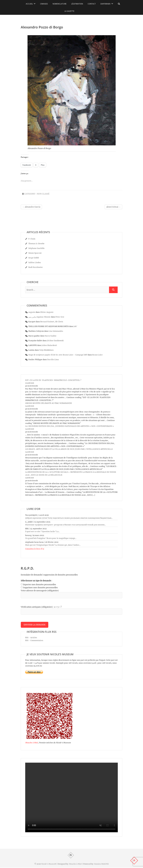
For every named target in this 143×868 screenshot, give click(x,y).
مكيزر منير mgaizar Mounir (39, 317)
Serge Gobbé (34, 258)
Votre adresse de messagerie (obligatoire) (40, 591)
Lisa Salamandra (56, 331)
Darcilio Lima (53, 360)
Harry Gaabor (51, 336)
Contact (92, 4)
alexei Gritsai (113, 207)
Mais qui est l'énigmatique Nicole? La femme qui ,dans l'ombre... (53, 545)
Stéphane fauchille (36, 248)
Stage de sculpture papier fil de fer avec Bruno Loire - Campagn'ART (58, 355)
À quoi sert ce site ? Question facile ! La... (42, 531)
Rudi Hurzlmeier (36, 267)
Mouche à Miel (32, 743)
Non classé (43, 194)
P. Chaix (32, 239)
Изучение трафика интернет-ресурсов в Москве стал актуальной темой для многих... (65, 525)
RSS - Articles (31, 638)
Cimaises (44, 4)
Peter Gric (60, 317)
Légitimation (77, 4)
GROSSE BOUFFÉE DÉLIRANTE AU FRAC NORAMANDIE (49, 403)
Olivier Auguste (47, 312)
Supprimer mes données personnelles (40, 588)
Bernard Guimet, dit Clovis (52, 322)
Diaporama (105, 4)
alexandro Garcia (31, 207)
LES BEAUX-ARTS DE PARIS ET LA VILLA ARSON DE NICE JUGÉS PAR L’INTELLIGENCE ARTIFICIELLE (69, 449)
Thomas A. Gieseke (36, 244)
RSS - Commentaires (34, 641)
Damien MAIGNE (101, 864)
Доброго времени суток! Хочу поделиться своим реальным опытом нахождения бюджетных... (69, 518)
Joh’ (75, 326)
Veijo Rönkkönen (46, 350)
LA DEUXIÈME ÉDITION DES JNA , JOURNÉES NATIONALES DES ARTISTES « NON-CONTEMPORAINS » (70, 426)
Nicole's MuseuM (49, 864)
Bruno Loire (97, 355)
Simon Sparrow (35, 253)
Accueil (29, 4)
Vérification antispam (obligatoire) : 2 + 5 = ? (41, 607)
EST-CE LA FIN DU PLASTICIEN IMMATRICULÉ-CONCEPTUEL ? (53, 380)
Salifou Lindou (35, 262)
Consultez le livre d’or (35, 549)
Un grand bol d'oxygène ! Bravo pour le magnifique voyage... (51, 538)
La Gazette (69, 11)
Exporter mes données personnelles (40, 585)
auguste (32, 312)
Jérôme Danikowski (55, 341)
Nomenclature (60, 4)
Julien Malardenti (49, 345)
